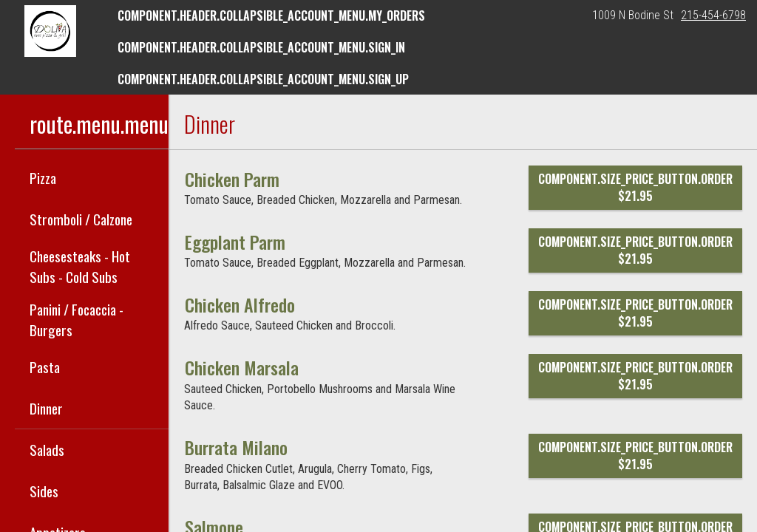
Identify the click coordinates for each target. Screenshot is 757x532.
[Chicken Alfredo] (240, 304)
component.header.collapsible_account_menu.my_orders (271, 16)
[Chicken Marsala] (242, 367)
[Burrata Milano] (236, 447)
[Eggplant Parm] (235, 242)
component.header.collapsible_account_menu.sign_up (263, 79)
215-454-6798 (713, 15)
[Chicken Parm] (232, 179)
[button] (50, 31)
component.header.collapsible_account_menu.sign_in (261, 47)
